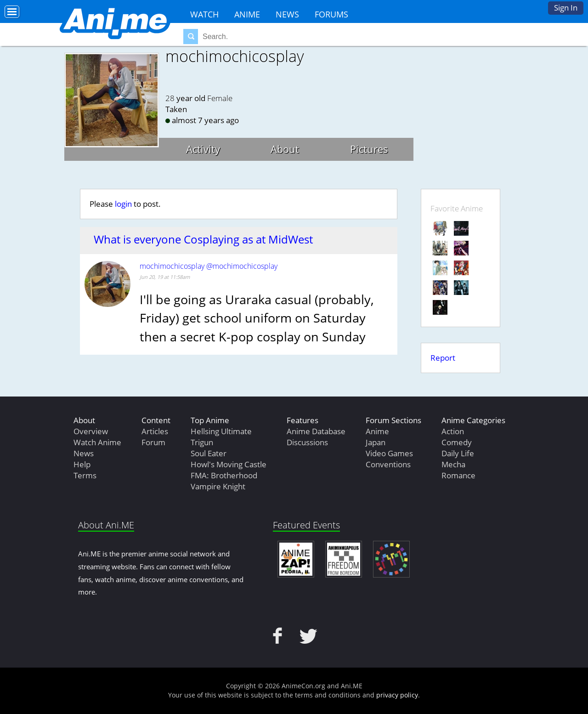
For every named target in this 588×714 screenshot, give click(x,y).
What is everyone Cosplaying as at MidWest (203, 239)
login (123, 204)
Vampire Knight (218, 486)
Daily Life (458, 453)
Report (443, 358)
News (287, 14)
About (285, 149)
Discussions (307, 442)
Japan (376, 442)
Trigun (202, 442)
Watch (204, 14)
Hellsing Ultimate (221, 431)
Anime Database (316, 431)
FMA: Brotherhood (224, 475)
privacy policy (397, 695)
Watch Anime (97, 442)
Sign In (566, 8)
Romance (458, 475)
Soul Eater (209, 453)
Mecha (453, 464)
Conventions (388, 464)
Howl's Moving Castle (229, 464)
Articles (155, 431)
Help (82, 464)
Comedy (457, 442)
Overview (91, 431)
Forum (153, 442)
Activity (203, 149)
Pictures (369, 149)
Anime (247, 14)
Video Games (389, 453)
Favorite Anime (457, 208)
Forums (331, 14)
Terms (85, 475)
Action (453, 431)
